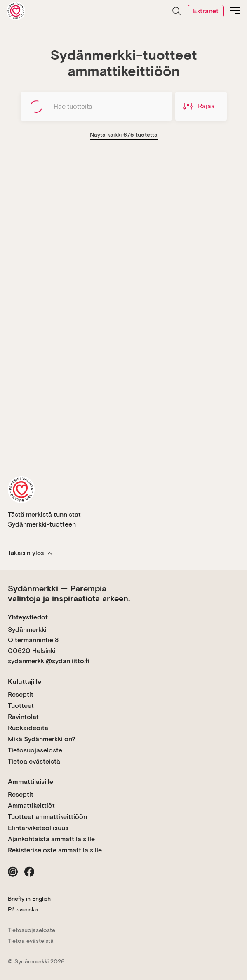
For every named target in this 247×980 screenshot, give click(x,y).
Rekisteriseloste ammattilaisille (55, 850)
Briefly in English (29, 899)
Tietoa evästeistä (34, 761)
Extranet (206, 11)
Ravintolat (23, 717)
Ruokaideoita (28, 728)
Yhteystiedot (28, 617)
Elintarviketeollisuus (38, 828)
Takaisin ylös (30, 553)
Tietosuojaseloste (35, 750)
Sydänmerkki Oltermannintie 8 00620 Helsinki (33, 640)
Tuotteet (21, 706)
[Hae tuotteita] (96, 106)
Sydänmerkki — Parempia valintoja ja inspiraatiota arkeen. (69, 593)
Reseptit (21, 694)
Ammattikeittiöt (31, 806)
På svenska (23, 909)
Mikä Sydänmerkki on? (42, 739)
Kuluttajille (25, 682)
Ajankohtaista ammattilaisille (51, 839)
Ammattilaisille (31, 782)
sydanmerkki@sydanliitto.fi (48, 661)
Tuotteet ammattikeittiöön (47, 817)
